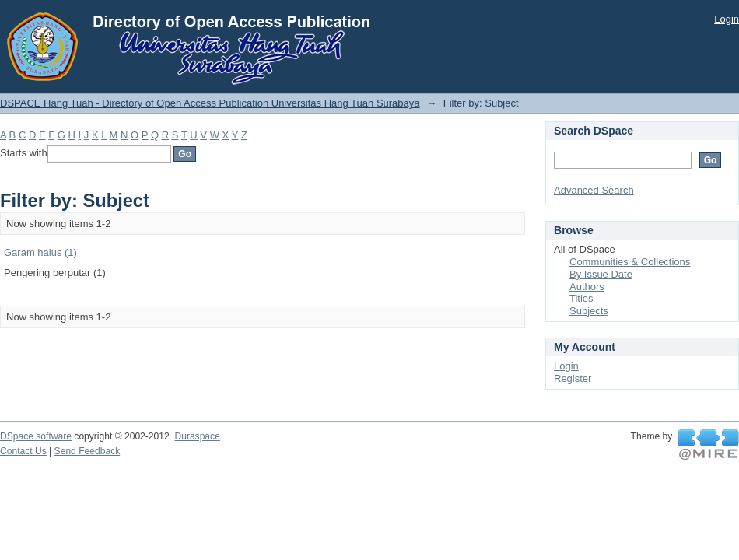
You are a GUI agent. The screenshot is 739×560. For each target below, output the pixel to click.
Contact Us (23, 451)
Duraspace (197, 436)
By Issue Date (601, 274)
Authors (587, 287)
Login (727, 19)
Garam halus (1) (40, 252)
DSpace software (36, 436)
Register (573, 378)
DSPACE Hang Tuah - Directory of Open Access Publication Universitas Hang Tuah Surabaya (210, 103)
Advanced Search (594, 190)
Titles (581, 298)
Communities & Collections (630, 262)
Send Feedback (88, 451)
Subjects (589, 311)
